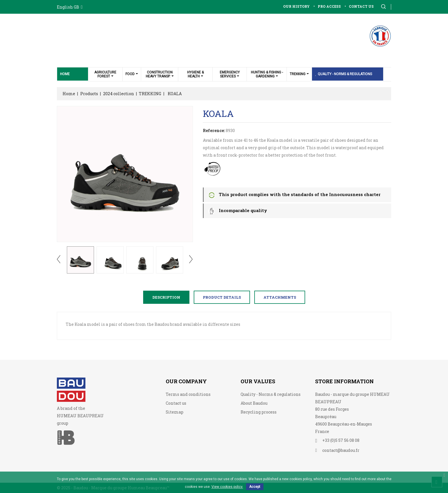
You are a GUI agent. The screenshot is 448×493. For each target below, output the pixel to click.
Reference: (214, 130)
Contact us (176, 403)
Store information (344, 381)
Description (166, 297)
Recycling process (259, 412)
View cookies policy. (227, 487)
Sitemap (175, 412)
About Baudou (254, 403)
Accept (255, 487)
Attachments (280, 297)
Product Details (222, 297)
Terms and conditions (188, 394)
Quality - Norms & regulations (271, 394)
